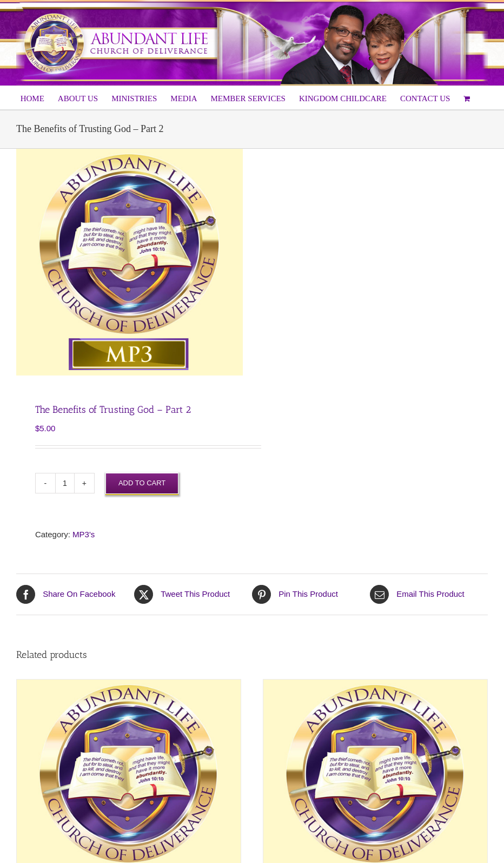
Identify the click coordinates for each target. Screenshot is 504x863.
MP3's (84, 534)
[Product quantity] (65, 483)
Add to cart (142, 483)
